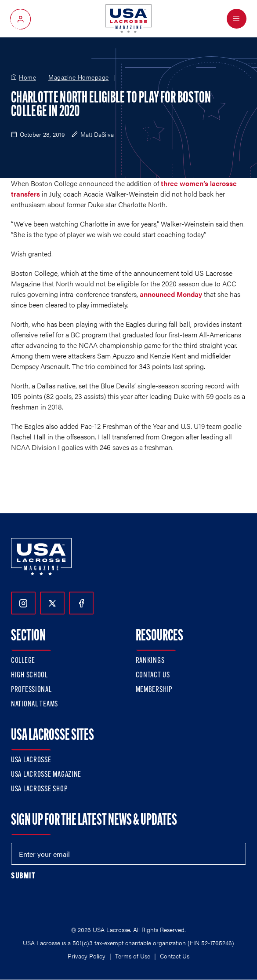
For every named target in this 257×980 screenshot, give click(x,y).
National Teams (34, 704)
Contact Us (153, 675)
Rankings (150, 661)
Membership (154, 690)
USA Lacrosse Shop (39, 789)
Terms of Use (133, 956)
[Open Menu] (237, 19)
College (23, 661)
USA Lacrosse (31, 760)
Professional (31, 690)
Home (27, 77)
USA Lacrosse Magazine (46, 775)
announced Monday (171, 294)
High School (29, 675)
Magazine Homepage (79, 77)
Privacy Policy (87, 956)
